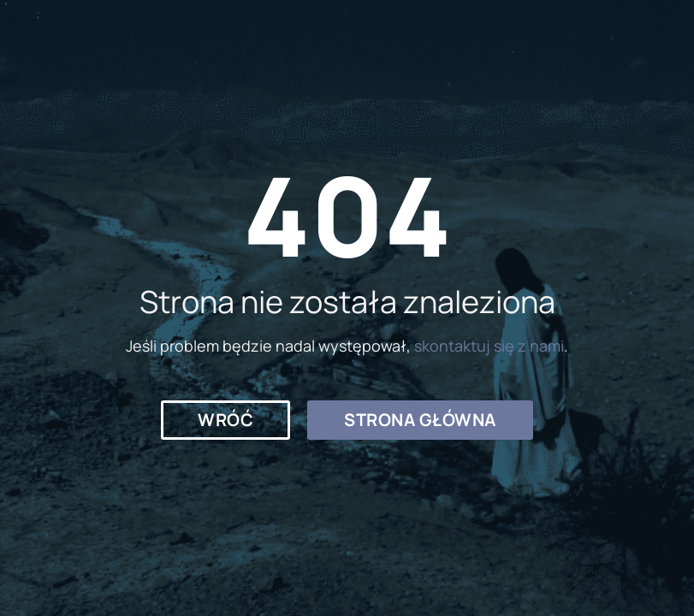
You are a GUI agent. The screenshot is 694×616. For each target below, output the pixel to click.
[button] (225, 420)
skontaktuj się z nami (489, 346)
